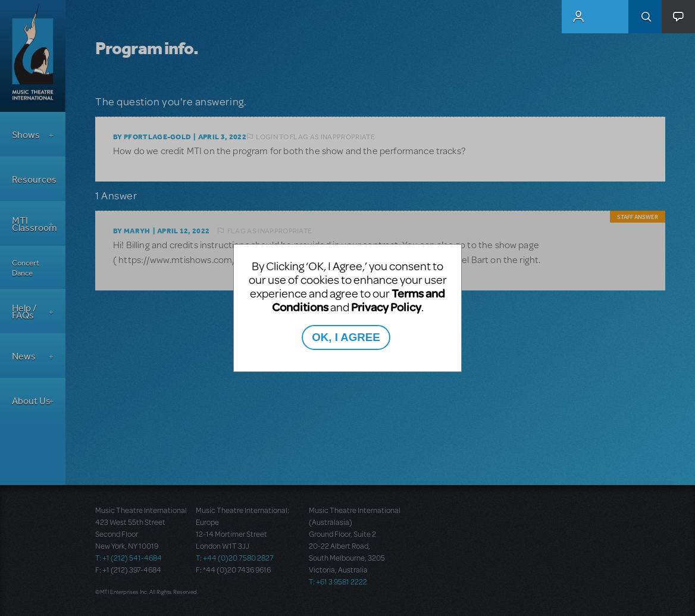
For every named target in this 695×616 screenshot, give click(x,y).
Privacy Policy (386, 307)
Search (645, 17)
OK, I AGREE (346, 337)
